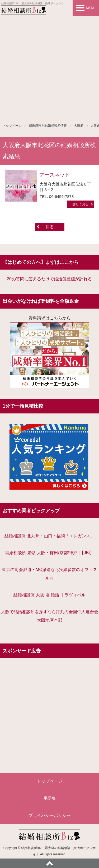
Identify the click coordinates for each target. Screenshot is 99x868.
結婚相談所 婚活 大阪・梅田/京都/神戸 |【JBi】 (49, 553)
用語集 (50, 798)
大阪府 (79, 126)
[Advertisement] (49, 68)
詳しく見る (81, 204)
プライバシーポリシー (50, 815)
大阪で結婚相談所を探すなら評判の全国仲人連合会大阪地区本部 (50, 616)
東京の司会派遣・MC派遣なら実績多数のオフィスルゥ (49, 574)
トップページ (12, 126)
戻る (50, 227)
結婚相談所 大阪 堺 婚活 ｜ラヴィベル (50, 595)
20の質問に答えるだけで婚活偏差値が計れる (49, 279)
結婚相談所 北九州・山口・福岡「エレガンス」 (49, 536)
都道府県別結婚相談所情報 (48, 126)
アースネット (55, 175)
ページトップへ (49, 863)
